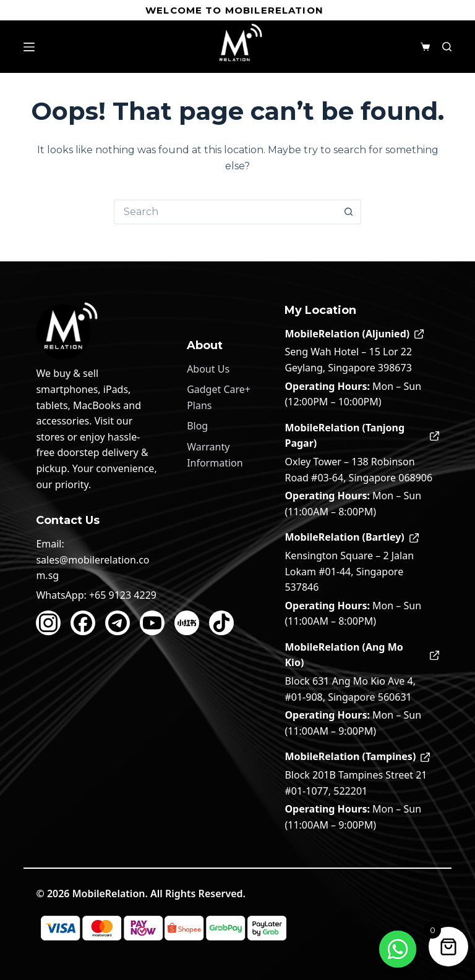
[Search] (447, 47)
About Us (208, 369)
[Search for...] (225, 212)
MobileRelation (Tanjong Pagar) (362, 436)
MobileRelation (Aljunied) (354, 334)
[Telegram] (118, 623)
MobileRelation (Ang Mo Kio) (362, 655)
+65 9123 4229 (123, 595)
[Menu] (29, 47)
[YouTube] (152, 623)
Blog (197, 426)
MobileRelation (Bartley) (351, 537)
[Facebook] (83, 623)
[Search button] (349, 212)
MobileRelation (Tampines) (357, 756)
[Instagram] (48, 623)
